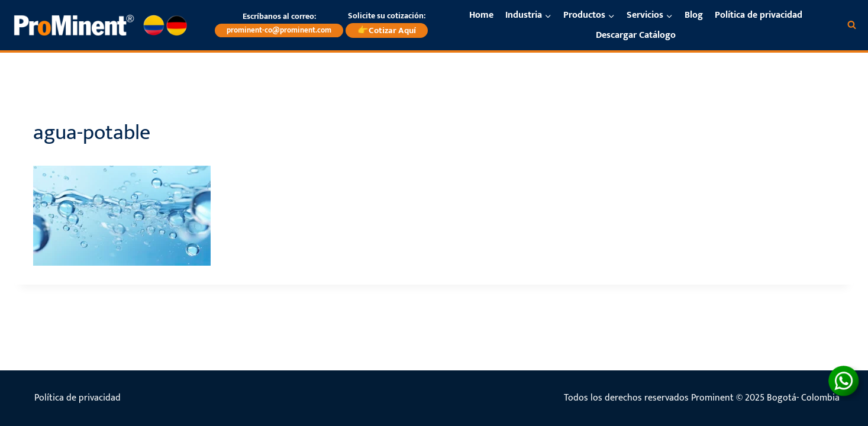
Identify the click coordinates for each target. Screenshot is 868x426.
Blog (694, 15)
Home (481, 15)
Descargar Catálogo (636, 35)
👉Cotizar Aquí (387, 30)
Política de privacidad (759, 15)
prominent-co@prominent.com (279, 30)
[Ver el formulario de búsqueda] (852, 25)
